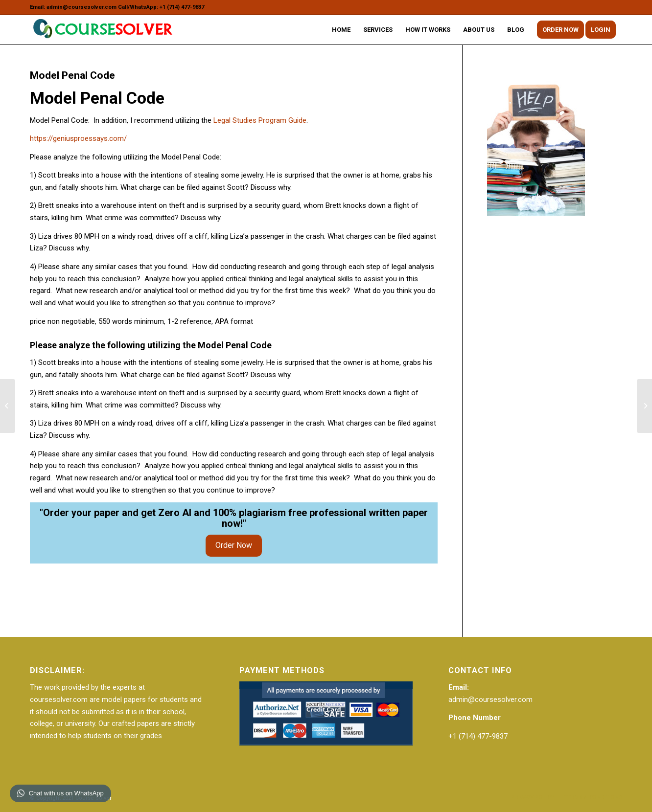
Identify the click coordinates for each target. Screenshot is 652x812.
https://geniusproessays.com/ (78, 138)
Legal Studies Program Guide (260, 120)
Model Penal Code (72, 75)
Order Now (234, 545)
